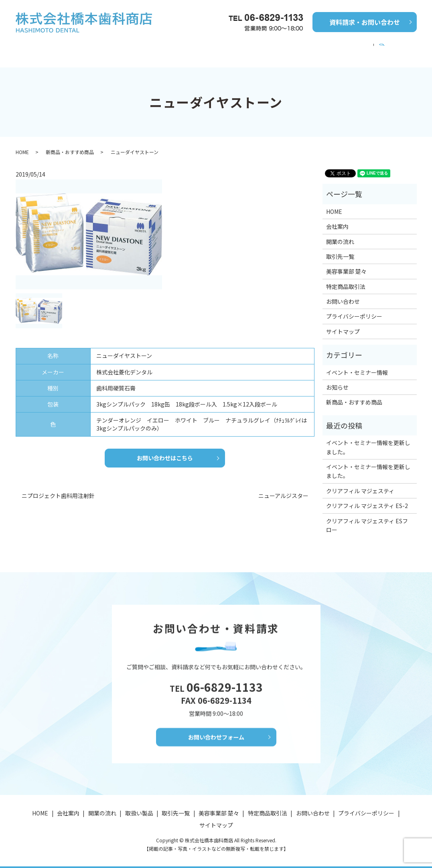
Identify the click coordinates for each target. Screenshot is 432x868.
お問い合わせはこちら (165, 451)
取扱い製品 (139, 813)
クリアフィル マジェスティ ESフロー (367, 518)
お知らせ (337, 380)
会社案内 (75, 47)
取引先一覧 (235, 47)
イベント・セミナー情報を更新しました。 (368, 439)
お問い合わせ (343, 294)
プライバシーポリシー (354, 309)
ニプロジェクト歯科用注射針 (58, 491)
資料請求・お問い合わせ (365, 22)
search (406, 47)
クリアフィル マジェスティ (360, 483)
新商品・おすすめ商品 (176, 47)
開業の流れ (117, 47)
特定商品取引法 (346, 279)
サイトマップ (343, 324)
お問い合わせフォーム (216, 740)
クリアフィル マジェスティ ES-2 (367, 498)
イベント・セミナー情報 (296, 47)
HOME (39, 47)
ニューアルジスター (283, 491)
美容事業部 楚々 (364, 47)
